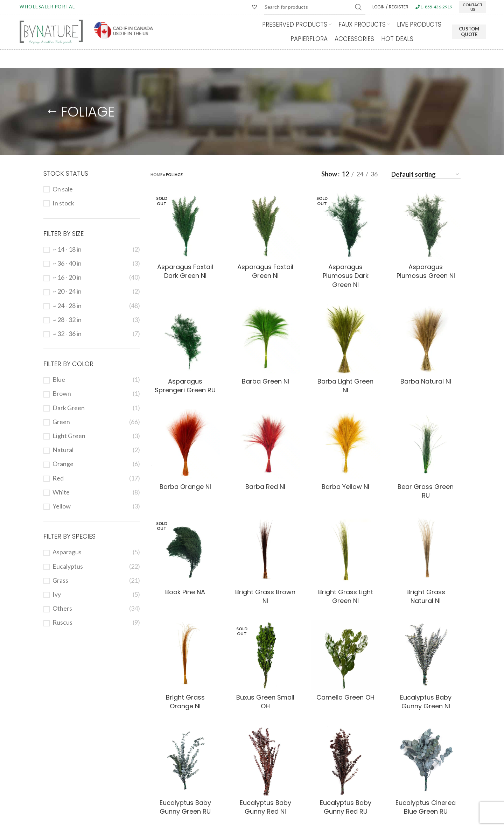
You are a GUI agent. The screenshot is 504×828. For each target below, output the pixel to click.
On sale (63, 189)
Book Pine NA (185, 592)
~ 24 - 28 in (67, 306)
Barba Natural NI (426, 381)
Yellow (62, 506)
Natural (63, 450)
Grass (60, 580)
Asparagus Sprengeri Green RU (185, 386)
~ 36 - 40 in (67, 263)
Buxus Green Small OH (265, 702)
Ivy (57, 594)
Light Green (69, 436)
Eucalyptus (68, 566)
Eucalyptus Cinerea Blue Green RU (426, 807)
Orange (63, 464)
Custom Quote (469, 31)
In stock (63, 203)
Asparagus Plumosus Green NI (426, 271)
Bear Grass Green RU (426, 491)
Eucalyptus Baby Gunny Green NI (426, 702)
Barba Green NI (265, 381)
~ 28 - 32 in (67, 320)
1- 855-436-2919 (434, 7)
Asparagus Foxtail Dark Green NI (185, 271)
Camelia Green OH (345, 697)
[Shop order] (426, 175)
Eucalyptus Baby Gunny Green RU (185, 807)
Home (156, 174)
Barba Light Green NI (345, 386)
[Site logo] (51, 31)
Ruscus (62, 622)
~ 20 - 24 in (67, 291)
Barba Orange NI (185, 487)
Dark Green (69, 408)
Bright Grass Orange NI (185, 702)
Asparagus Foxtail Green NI (265, 271)
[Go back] (52, 112)
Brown (62, 393)
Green (61, 422)
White (61, 492)
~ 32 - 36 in (67, 334)
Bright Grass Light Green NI (346, 596)
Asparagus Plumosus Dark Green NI (346, 276)
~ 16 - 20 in (67, 277)
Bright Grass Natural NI (426, 596)
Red (58, 478)
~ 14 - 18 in (67, 249)
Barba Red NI (265, 487)
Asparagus (67, 552)
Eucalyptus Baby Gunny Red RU (346, 807)
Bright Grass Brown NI (265, 596)
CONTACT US (473, 7)
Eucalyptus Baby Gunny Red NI (265, 807)
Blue (59, 379)
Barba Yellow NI (345, 487)
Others (62, 608)
